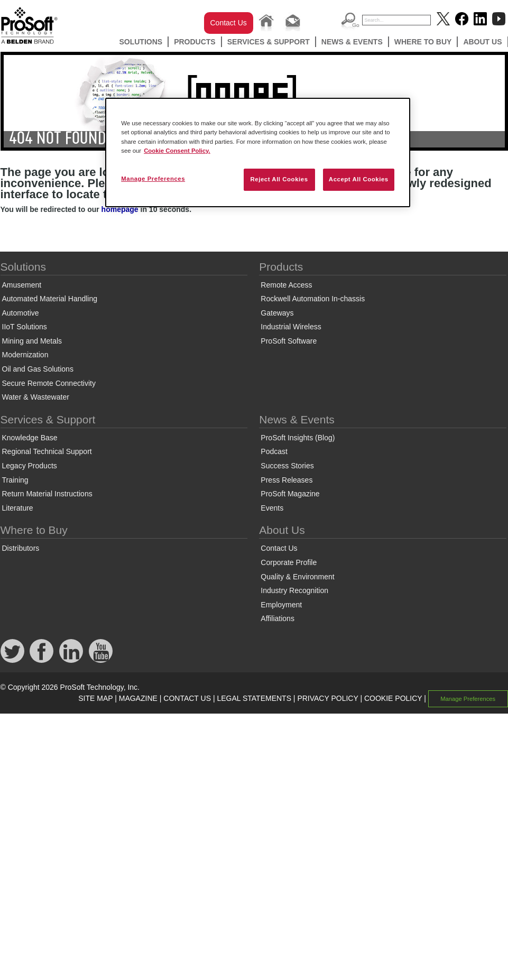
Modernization (25, 355)
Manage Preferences (468, 699)
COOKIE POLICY (393, 698)
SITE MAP (95, 698)
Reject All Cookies (279, 179)
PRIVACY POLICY (327, 698)
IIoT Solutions (25, 327)
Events (272, 508)
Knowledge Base (30, 438)
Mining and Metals (32, 341)
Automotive (21, 313)
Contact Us (229, 23)
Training (15, 480)
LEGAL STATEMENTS (254, 698)
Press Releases (287, 480)
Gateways (277, 313)
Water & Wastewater (36, 397)
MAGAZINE (138, 698)
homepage (120, 209)
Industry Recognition (294, 590)
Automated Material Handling (50, 299)
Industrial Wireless (291, 327)
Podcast (274, 451)
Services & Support (269, 42)
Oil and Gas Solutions (38, 369)
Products (195, 42)
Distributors (21, 548)
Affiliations (278, 618)
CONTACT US (187, 698)
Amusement (22, 285)
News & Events (352, 42)
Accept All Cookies (359, 179)
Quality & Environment (297, 577)
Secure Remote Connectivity (49, 383)
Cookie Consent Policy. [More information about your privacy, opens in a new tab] (177, 151)
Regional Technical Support (47, 451)
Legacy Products (30, 466)
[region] (258, 152)
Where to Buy (423, 42)
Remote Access (286, 285)
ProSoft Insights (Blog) (298, 438)
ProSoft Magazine (290, 494)
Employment (281, 605)
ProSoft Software (289, 341)
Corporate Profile (289, 562)
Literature (18, 508)
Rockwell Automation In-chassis (313, 299)
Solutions (141, 42)
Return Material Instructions (47, 494)
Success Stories (287, 466)
